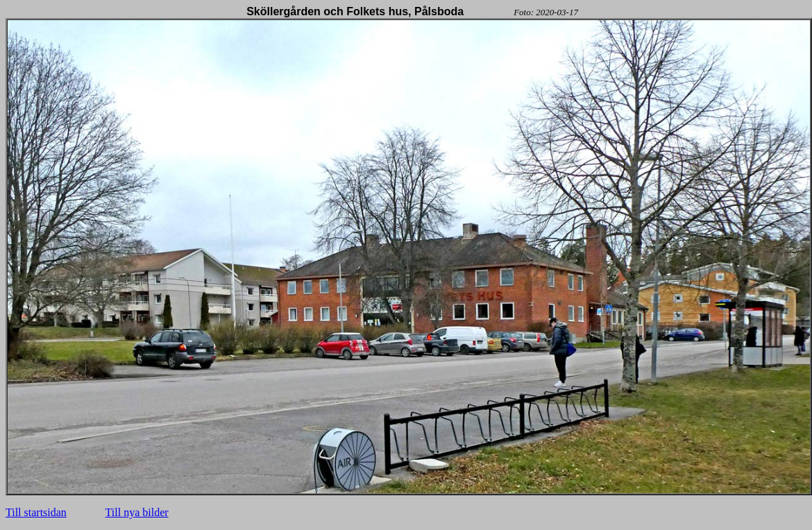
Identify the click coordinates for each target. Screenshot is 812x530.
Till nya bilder (137, 512)
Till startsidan (36, 512)
